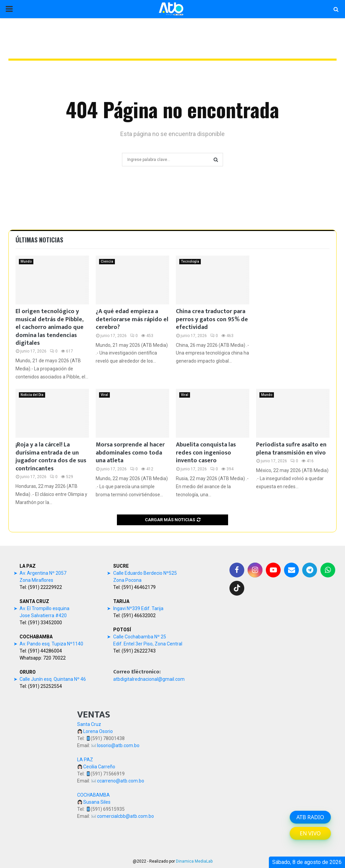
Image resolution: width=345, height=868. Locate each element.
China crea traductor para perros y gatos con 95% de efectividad (212, 319)
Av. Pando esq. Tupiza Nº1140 (51, 644)
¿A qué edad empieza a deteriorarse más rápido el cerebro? (132, 319)
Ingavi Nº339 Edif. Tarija (138, 608)
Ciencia (107, 261)
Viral (104, 395)
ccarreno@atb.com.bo (121, 781)
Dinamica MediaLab (194, 861)
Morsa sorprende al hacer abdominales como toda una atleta (130, 453)
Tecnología (190, 261)
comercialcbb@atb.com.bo (126, 816)
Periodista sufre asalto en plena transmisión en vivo (291, 449)
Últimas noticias (39, 240)
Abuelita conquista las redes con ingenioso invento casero (206, 453)
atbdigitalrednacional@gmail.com (149, 679)
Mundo (26, 261)
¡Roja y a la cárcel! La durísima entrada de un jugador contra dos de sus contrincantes (51, 457)
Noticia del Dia (32, 395)
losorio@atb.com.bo (118, 745)
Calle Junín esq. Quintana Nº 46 (53, 679)
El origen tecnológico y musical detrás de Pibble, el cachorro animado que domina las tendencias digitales (50, 327)
